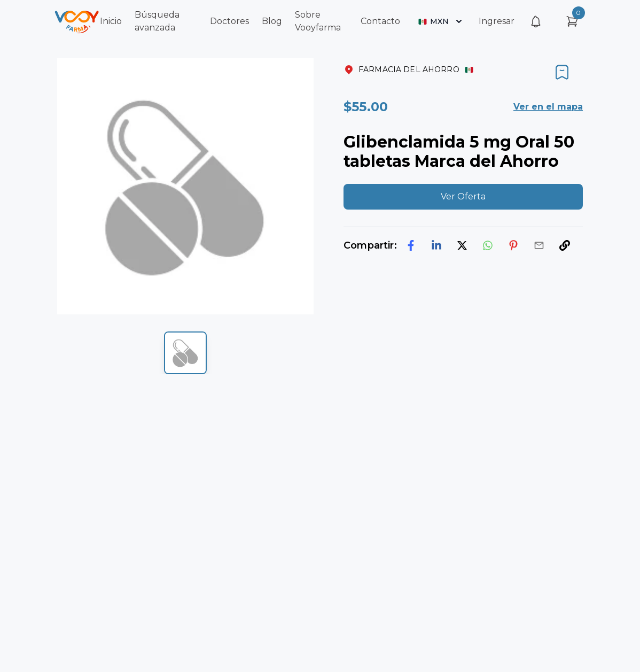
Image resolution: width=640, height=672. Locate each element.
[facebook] (411, 245)
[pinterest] (513, 245)
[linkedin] (436, 245)
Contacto (380, 21)
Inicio (111, 21)
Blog (272, 21)
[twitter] (462, 245)
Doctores (229, 21)
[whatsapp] (488, 245)
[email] (539, 245)
